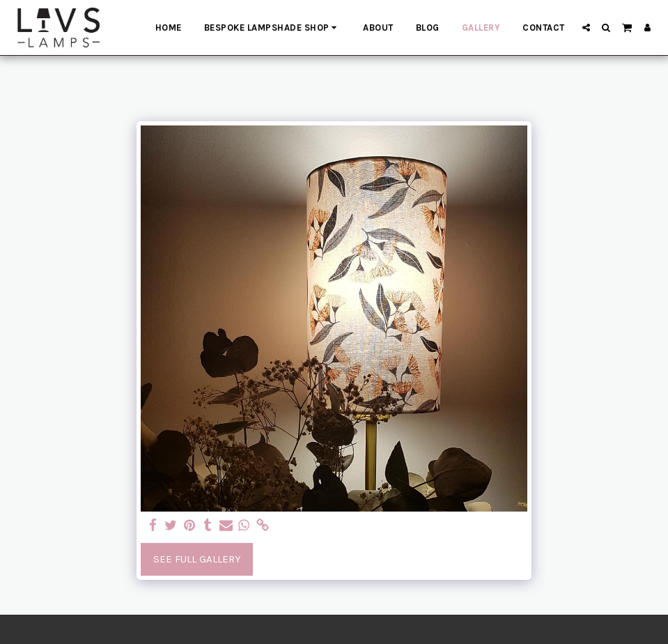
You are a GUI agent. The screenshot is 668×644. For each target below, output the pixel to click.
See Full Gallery (197, 559)
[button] (586, 28)
